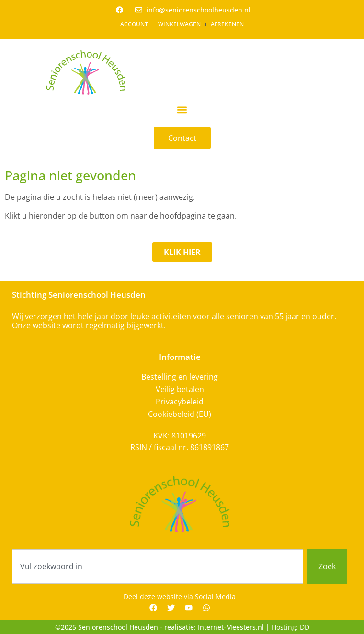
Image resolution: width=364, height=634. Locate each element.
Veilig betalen (180, 389)
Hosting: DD (290, 627)
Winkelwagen (179, 24)
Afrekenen (227, 24)
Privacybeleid (180, 402)
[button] (182, 110)
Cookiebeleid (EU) (180, 414)
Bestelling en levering (180, 377)
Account (134, 24)
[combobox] (158, 566)
